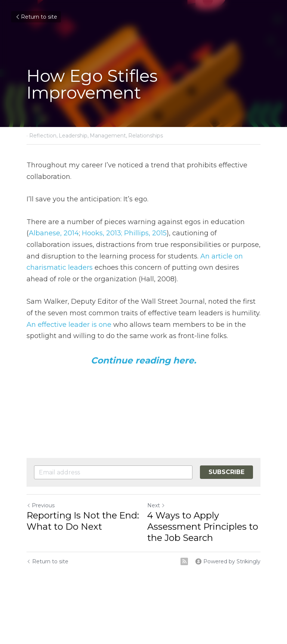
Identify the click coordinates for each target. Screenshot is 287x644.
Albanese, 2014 (54, 233)
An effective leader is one (69, 325)
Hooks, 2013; (101, 233)
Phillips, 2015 (144, 233)
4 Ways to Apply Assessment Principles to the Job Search (203, 527)
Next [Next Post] (156, 505)
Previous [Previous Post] (41, 505)
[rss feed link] (184, 561)
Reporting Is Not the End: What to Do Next (83, 521)
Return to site (36, 17)
